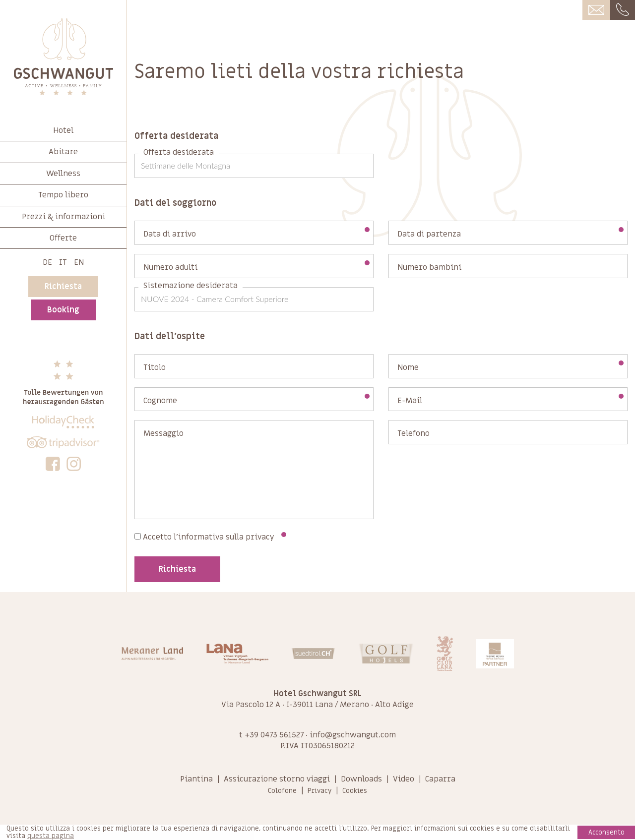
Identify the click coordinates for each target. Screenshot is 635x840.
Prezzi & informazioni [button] (63, 217)
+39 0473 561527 (274, 735)
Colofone (282, 791)
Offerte (63, 238)
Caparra (440, 779)
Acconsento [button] (606, 832)
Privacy (319, 791)
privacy (260, 537)
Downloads (361, 779)
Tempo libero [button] (63, 195)
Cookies (355, 791)
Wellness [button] (63, 174)
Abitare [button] (63, 152)
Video (404, 779)
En (79, 262)
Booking (63, 310)
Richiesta (63, 287)
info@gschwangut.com (353, 735)
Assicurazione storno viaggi (277, 779)
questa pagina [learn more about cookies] (51, 836)
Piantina (196, 779)
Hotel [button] (63, 130)
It (63, 262)
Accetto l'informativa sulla (210, 537)
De (47, 262)
